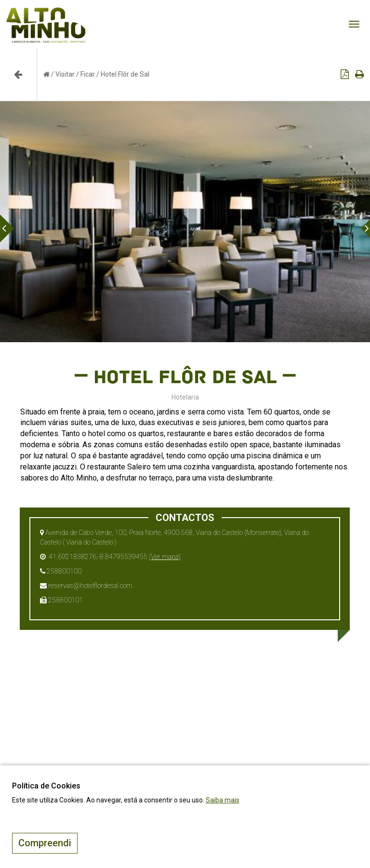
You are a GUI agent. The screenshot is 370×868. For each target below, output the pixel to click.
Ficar (88, 74)
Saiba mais (223, 800)
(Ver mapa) (165, 557)
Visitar (65, 74)
